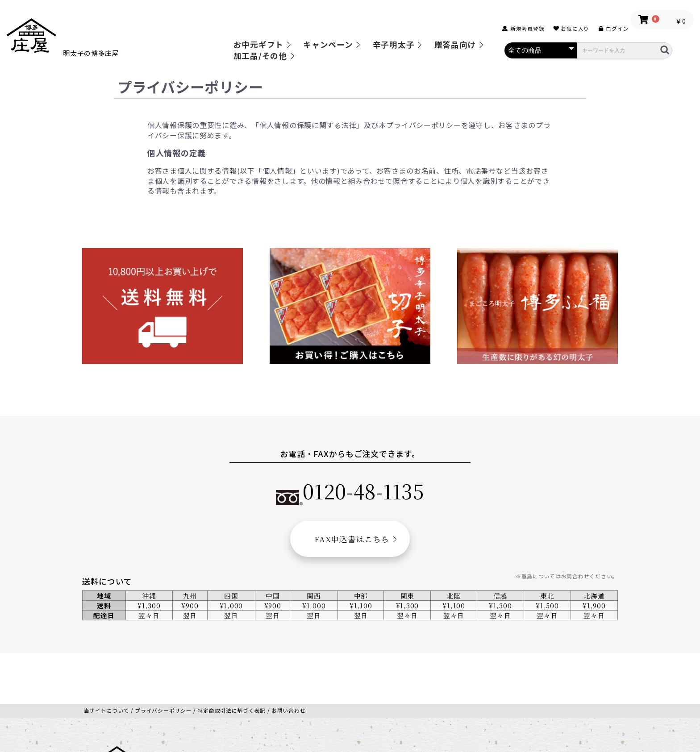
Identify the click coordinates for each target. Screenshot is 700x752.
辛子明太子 (394, 45)
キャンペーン (328, 45)
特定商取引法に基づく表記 (231, 660)
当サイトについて (107, 660)
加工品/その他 (260, 56)
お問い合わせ (288, 660)
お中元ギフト (258, 45)
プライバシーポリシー (163, 660)
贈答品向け (455, 45)
